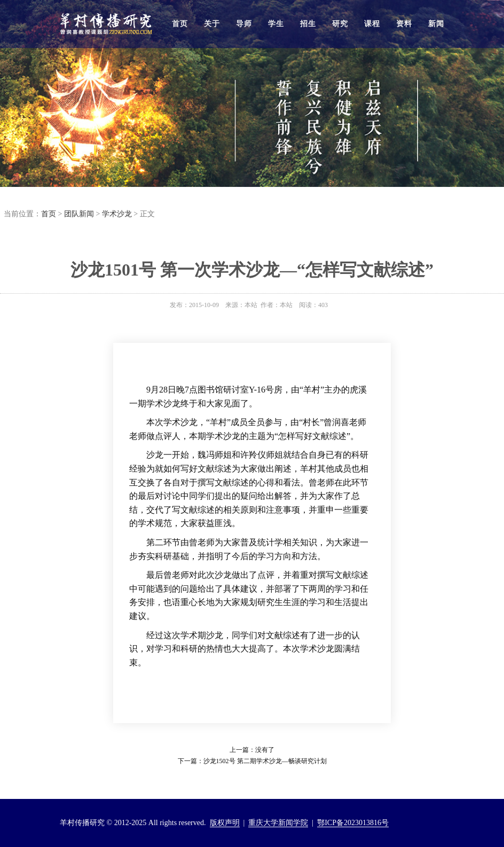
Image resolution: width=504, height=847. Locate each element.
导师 (244, 24)
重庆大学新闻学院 (278, 823)
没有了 (265, 750)
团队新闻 (79, 214)
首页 (180, 24)
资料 (404, 24)
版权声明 (225, 823)
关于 (212, 24)
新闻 (436, 24)
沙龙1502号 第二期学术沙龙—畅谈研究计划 (265, 761)
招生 (308, 24)
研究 (340, 24)
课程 (372, 24)
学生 (276, 24)
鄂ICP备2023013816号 (353, 823)
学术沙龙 (117, 214)
